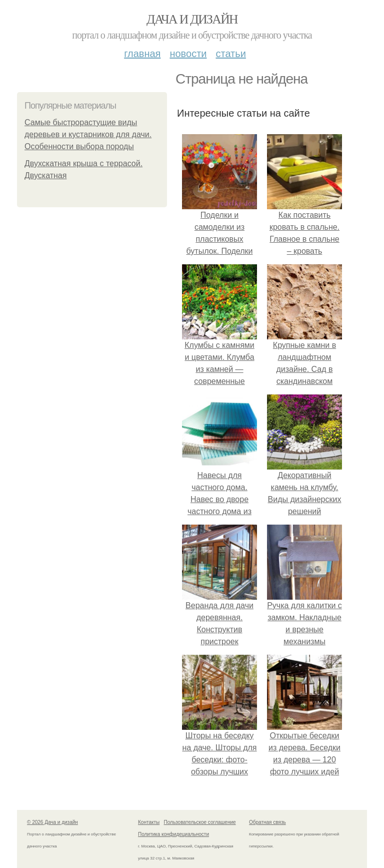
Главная (142, 54)
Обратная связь (267, 822)
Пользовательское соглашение (200, 822)
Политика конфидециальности (173, 834)
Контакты (149, 822)
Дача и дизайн (192, 19)
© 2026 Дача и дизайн (52, 822)
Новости (188, 54)
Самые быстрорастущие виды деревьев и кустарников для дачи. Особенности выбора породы (88, 134)
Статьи (230, 54)
